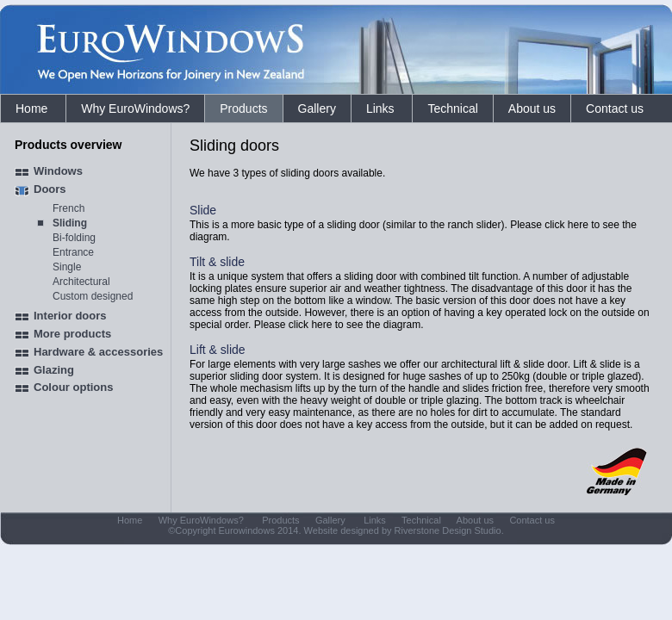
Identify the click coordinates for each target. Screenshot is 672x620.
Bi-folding (74, 238)
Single (67, 267)
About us (532, 108)
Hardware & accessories (98, 352)
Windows (58, 171)
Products (243, 108)
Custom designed (93, 296)
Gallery (317, 108)
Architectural (81, 282)
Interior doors (70, 316)
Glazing (54, 370)
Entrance (73, 252)
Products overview (68, 145)
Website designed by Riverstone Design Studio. (404, 530)
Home (33, 108)
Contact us (615, 108)
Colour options (73, 387)
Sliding (70, 223)
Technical (452, 108)
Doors (50, 189)
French (68, 208)
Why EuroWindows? (135, 108)
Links (382, 108)
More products (72, 334)
